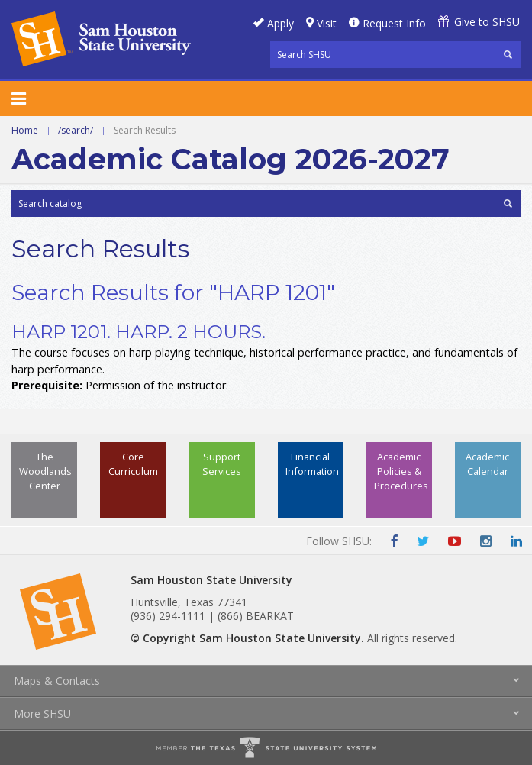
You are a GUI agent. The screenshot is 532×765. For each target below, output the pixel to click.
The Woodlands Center (45, 471)
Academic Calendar (487, 464)
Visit (327, 23)
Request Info (394, 23)
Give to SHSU (487, 22)
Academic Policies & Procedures (401, 471)
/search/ (76, 130)
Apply (281, 23)
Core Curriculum (133, 464)
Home (25, 130)
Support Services (222, 464)
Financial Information (312, 464)
